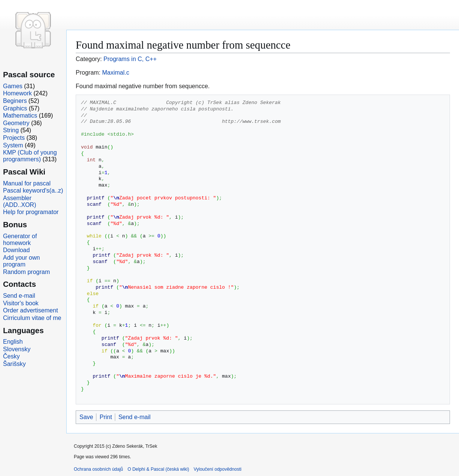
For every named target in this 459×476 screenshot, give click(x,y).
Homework (17, 93)
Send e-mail (134, 417)
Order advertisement (30, 310)
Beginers (15, 101)
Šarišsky (14, 364)
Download (16, 250)
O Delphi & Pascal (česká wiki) (158, 469)
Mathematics (20, 116)
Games (13, 86)
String (11, 130)
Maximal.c (116, 73)
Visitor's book (21, 303)
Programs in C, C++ (130, 59)
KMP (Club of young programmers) (30, 156)
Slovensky (17, 349)
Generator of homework (20, 240)
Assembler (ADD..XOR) (20, 201)
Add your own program (21, 261)
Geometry (16, 123)
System (13, 145)
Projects (14, 138)
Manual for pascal (27, 183)
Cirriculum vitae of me (32, 318)
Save (86, 417)
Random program (27, 272)
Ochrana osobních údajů (98, 469)
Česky (11, 356)
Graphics (15, 108)
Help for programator (31, 212)
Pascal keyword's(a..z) (33, 191)
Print (106, 417)
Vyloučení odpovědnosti (217, 469)
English (13, 342)
